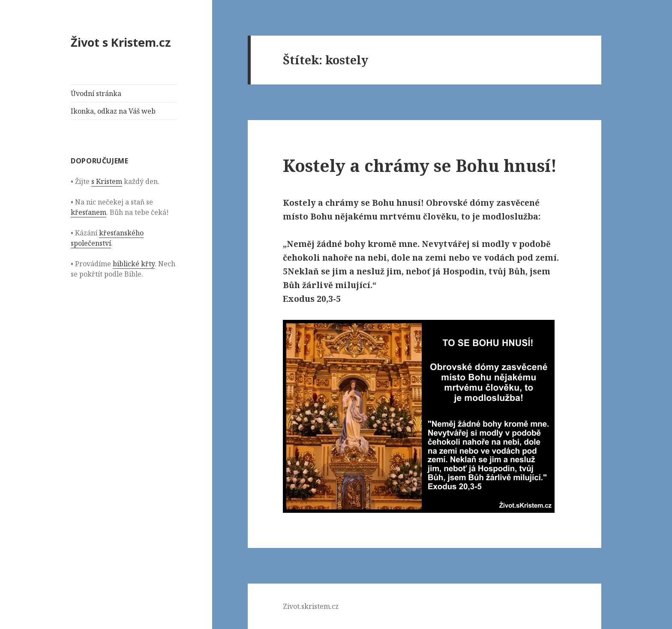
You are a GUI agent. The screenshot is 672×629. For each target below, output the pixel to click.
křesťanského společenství (107, 238)
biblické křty (134, 264)
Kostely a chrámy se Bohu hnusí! (420, 165)
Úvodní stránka (96, 93)
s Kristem (107, 181)
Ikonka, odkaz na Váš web (113, 111)
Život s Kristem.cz (121, 42)
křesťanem (88, 212)
